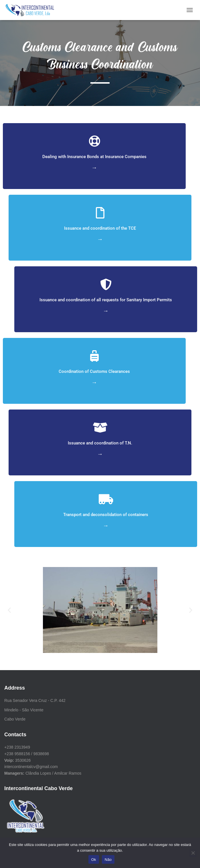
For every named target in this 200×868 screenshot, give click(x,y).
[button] (9, 610)
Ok (94, 860)
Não (108, 860)
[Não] (193, 853)
